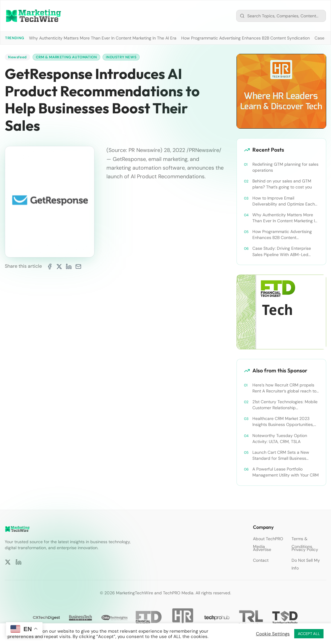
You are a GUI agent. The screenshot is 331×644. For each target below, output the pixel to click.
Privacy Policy (305, 549)
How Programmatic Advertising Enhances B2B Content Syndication (245, 38)
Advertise (262, 549)
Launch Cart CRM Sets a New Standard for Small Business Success (281, 455)
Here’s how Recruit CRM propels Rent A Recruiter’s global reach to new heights (284, 388)
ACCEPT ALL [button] (309, 634)
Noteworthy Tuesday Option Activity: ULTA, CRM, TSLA (280, 439)
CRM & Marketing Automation (67, 57)
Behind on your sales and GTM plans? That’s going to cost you (282, 184)
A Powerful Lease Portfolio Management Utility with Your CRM (286, 472)
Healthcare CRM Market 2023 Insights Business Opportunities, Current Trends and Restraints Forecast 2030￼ (283, 422)
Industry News (121, 57)
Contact (261, 560)
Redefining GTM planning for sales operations (285, 167)
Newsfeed (17, 57)
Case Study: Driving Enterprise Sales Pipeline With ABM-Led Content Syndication (282, 251)
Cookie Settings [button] (273, 634)
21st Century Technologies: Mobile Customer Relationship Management (285, 405)
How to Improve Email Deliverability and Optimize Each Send (284, 201)
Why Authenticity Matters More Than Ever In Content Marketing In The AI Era (103, 38)
